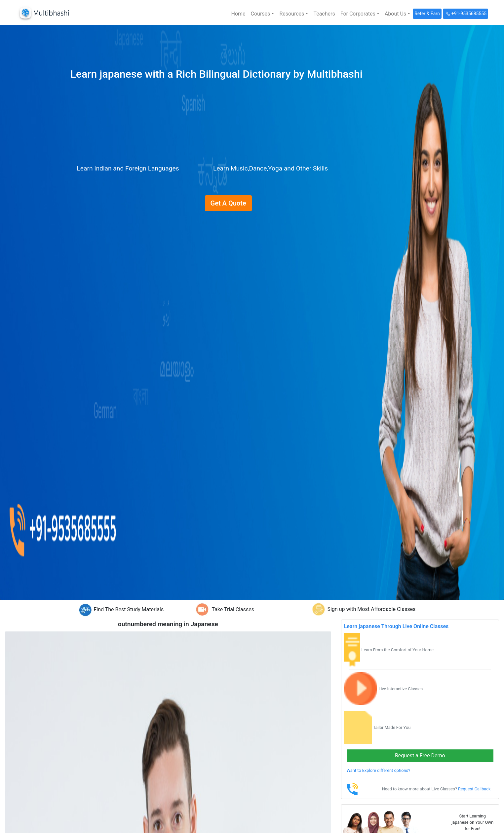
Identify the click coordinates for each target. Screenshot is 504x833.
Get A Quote (228, 203)
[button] (263, 14)
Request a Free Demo (420, 756)
